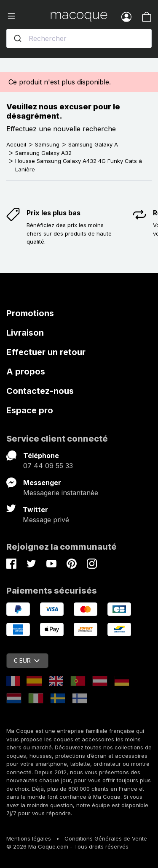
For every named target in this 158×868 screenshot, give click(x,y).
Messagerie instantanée (61, 493)
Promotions (30, 313)
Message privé (46, 520)
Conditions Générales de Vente (106, 838)
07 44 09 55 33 (48, 466)
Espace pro (30, 410)
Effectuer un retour (46, 352)
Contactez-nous (40, 391)
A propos (26, 372)
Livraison (25, 333)
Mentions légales (29, 838)
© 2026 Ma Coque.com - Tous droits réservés (67, 846)
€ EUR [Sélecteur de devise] (27, 660)
